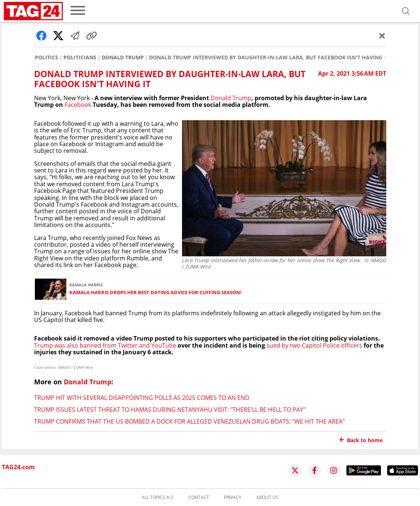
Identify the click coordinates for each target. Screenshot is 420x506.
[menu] (78, 11)
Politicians (80, 57)
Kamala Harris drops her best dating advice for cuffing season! (156, 293)
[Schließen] (382, 36)
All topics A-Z (158, 497)
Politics (47, 57)
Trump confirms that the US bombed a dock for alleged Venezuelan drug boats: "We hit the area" (189, 421)
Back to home (361, 440)
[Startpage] (33, 11)
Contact (199, 497)
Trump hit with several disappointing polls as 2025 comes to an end (142, 398)
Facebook (78, 105)
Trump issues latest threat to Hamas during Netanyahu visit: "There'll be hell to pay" (170, 410)
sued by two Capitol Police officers (314, 345)
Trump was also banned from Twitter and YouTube (105, 345)
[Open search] (406, 11)
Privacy (233, 497)
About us (267, 497)
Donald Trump (123, 57)
